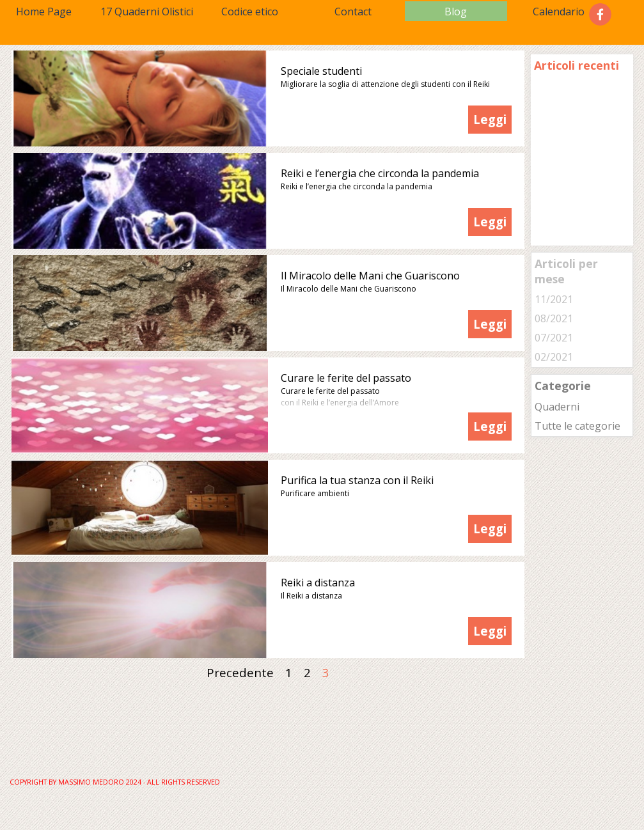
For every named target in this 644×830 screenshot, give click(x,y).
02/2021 (554, 357)
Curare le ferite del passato (346, 378)
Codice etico (250, 12)
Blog (456, 12)
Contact (353, 12)
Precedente (240, 672)
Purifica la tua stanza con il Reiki (357, 480)
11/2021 (554, 299)
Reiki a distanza (318, 583)
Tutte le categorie (577, 426)
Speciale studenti (321, 71)
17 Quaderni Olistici (147, 12)
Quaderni (557, 407)
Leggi (490, 119)
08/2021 (554, 318)
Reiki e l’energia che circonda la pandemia (380, 173)
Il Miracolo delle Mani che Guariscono (370, 276)
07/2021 (554, 338)
